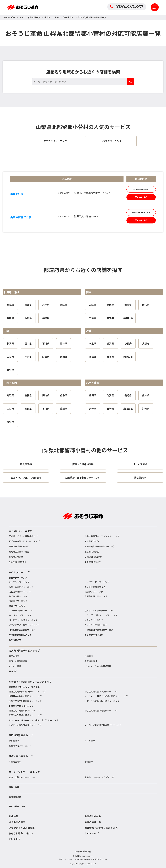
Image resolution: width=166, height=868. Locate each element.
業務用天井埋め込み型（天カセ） (100, 546)
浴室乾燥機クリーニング (20, 592)
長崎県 (128, 395)
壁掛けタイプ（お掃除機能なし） (24, 536)
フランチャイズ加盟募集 (22, 828)
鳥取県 (10, 395)
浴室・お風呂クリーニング (21, 587)
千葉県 (93, 318)
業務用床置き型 (16, 557)
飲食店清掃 (14, 656)
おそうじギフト (16, 640)
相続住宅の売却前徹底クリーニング (25, 701)
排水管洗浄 (14, 740)
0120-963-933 (127, 7)
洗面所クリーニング (94, 592)
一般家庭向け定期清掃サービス (99, 630)
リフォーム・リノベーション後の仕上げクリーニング (33, 720)
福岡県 (93, 395)
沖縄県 (146, 408)
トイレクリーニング (18, 596)
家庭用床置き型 (92, 552)
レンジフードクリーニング (97, 582)
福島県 (46, 318)
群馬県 (128, 305)
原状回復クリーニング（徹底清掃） (25, 687)
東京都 (110, 318)
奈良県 (110, 357)
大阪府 (146, 343)
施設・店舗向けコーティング (22, 777)
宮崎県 (110, 408)
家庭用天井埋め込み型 (19, 546)
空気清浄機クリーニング (20, 746)
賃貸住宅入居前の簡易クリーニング (25, 710)
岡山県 (46, 395)
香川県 (46, 408)
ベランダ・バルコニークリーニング (101, 615)
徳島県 (28, 408)
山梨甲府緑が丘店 (21, 217)
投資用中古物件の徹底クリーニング (25, 696)
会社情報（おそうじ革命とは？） (102, 828)
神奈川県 (128, 318)
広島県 (64, 395)
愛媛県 (64, 408)
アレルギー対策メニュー (96, 625)
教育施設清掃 (91, 661)
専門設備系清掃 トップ (21, 735)
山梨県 (47, 17)
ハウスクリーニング (19, 572)
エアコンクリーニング (21, 531)
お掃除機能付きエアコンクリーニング (102, 536)
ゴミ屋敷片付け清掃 (94, 635)
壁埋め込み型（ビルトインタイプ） (25, 541)
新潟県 (10, 343)
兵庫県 (93, 357)
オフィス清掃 (15, 666)
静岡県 (64, 357)
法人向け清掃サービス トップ (24, 651)
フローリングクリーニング (21, 610)
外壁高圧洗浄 (15, 762)
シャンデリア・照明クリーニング (24, 625)
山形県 (28, 318)
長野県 (28, 357)
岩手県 (46, 305)
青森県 (28, 305)
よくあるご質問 (17, 822)
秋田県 (10, 318)
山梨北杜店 (17, 194)
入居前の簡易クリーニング (21, 706)
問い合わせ (15, 839)
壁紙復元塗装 (15, 797)
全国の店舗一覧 (93, 822)
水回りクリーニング (18, 578)
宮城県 (64, 305)
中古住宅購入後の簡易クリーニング (101, 710)
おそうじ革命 (9, 17)
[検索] (131, 82)
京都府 (128, 343)
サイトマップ (92, 833)
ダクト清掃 (90, 740)
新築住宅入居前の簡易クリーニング (25, 715)
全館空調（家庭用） (94, 557)
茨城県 (93, 305)
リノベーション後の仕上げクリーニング (103, 725)
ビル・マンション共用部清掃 (98, 666)
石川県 (46, 343)
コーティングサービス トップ (24, 772)
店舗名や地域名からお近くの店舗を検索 (83, 72)
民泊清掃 (13, 671)
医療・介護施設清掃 (18, 661)
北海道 (10, 305)
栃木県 (110, 305)
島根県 (28, 395)
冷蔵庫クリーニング (18, 601)
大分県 (93, 408)
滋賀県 (110, 343)
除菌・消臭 (14, 787)
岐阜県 (46, 357)
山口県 (10, 408)
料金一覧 (13, 816)
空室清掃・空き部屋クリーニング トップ (30, 682)
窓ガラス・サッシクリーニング (99, 610)
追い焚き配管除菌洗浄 (95, 587)
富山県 (28, 343)
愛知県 (10, 370)
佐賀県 (110, 395)
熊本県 (146, 395)
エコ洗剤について (93, 562)
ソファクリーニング (94, 620)
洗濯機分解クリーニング (96, 596)
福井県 (64, 343)
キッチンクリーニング (19, 582)
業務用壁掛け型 (92, 541)
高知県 (10, 422)
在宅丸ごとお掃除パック (20, 635)
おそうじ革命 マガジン (21, 833)
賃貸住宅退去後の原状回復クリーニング (27, 691)
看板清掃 (89, 762)
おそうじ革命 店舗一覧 (30, 17)
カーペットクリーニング (20, 615)
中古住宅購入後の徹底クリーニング (101, 691)
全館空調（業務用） (18, 562)
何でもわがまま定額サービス (22, 630)
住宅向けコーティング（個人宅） (100, 777)
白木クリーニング (17, 806)
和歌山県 (128, 357)
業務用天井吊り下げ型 (19, 552)
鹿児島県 (128, 408)
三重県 (93, 343)
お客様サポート (93, 816)
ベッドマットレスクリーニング (23, 620)
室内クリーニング (17, 606)
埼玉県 (146, 305)
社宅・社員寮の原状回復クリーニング (102, 701)
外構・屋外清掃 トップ (21, 756)
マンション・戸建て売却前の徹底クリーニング (106, 696)
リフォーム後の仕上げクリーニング (25, 725)
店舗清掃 (89, 656)
